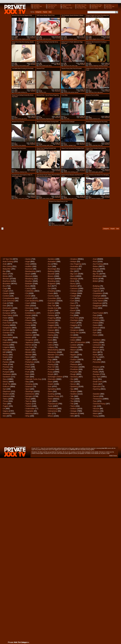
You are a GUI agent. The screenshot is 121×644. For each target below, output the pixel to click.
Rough (73, 374)
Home (95, 335)
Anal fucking (8, 262)
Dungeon (6, 311)
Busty (28, 286)
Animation (52, 262)
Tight (50, 401)
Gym (95, 333)
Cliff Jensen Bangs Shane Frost (46, 15)
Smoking (29, 384)
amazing (17, 66)
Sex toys (97, 377)
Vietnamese (53, 411)
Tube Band (109, 8)
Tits (72, 401)
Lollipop (51, 347)
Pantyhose (30, 362)
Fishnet (96, 318)
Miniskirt (29, 352)
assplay (91, 119)
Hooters (28, 337)
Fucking (6, 325)
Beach (28, 274)
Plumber (6, 367)
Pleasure (74, 364)
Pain (95, 360)
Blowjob (51, 279)
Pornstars (74, 367)
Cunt (72, 301)
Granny (28, 333)
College (73, 293)
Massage (6, 350)
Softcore (6, 387)
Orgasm (29, 360)
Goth (95, 330)
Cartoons (74, 288)
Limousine (97, 345)
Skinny (6, 382)
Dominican (30, 308)
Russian (96, 374)
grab (23, 198)
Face (72, 313)
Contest (6, 296)
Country (51, 296)
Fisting (5, 320)
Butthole (74, 286)
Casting (96, 288)
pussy (72, 92)
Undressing (52, 409)
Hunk (50, 340)
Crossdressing (9, 298)
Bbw (95, 271)
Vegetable (29, 411)
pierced (28, 39)
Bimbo (5, 276)
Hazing (51, 335)
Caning (28, 288)
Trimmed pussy (99, 404)
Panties (6, 362)
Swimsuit (6, 396)
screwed (52, 172)
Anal (95, 259)
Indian (73, 340)
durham (66, 39)
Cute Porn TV (52, 6)
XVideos (107, 171)
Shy (72, 379)
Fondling (96, 320)
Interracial (7, 342)
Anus (95, 262)
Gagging (74, 325)
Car (49, 288)
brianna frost (41, 69)
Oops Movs (36, 8)
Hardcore (29, 335)
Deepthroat (97, 303)
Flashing (51, 320)
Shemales (52, 379)
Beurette (51, 274)
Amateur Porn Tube (97, 5)
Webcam (74, 413)
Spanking (74, 387)
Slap (27, 382)
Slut (72, 382)
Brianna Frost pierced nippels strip (22, 15)
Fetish (5, 318)
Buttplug (96, 286)
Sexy (5, 379)
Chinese (74, 291)
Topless (28, 404)
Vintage (73, 411)
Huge (5, 340)
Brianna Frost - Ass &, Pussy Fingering (48, 95)
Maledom (74, 347)
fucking (44, 145)
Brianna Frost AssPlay (92, 95)
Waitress (96, 411)
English (51, 311)
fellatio (66, 172)
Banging (96, 269)
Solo (50, 387)
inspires (27, 198)
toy (102, 145)
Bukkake (29, 284)
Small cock (97, 382)
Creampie (97, 296)
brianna (16, 39)
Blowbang (29, 279)
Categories (38, 12)
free (70, 66)
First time (74, 318)
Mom (95, 352)
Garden (28, 328)
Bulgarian (52, 284)
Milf (4, 352)
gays (97, 172)
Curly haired (98, 301)
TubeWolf (33, 91)
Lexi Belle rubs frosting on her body (23, 69)
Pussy (50, 372)
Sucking (51, 394)
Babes (95, 266)
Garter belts (53, 328)
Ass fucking (98, 264)
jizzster (24, 66)
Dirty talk (52, 306)
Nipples (73, 355)
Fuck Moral (36, 5)
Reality (96, 372)
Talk (72, 396)
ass (40, 119)
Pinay (28, 364)
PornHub (58, 38)
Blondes (6, 279)
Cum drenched (9, 301)
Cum (72, 298)
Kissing (6, 345)
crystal (16, 198)
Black (73, 276)
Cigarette (97, 291)
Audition (29, 266)
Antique (73, 262)
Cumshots (52, 301)
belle (16, 92)
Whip (27, 416)
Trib (72, 404)
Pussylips (74, 372)
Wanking (6, 413)
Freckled (51, 323)
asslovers (17, 172)
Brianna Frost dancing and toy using (97, 122)
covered (91, 66)
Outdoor (74, 360)
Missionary (52, 352)
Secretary (74, 377)
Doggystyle (97, 306)
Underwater (30, 409)
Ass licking (7, 266)
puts (72, 198)
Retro (28, 374)
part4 (48, 172)
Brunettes (7, 284)
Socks (95, 384)
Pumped (6, 372)
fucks (50, 39)
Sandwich (7, 377)
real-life (51, 198)
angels (90, 39)
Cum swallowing (32, 301)
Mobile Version (113, 456)
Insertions (97, 340)
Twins (73, 406)
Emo (27, 311)
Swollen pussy (54, 396)
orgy (76, 66)
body (19, 92)
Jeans (50, 342)
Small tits (7, 384)
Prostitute (74, 369)
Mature (73, 350)
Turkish (28, 406)
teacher (76, 92)
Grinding (51, 333)
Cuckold (29, 298)
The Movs (109, 5)
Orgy (50, 360)
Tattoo (5, 399)
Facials (28, 315)
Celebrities (30, 291)
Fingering (52, 318)
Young (95, 416)
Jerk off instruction (78, 342)
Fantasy (51, 315)
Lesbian (74, 345)
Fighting (29, 318)
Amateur (74, 259)
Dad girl (51, 303)
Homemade (7, 337)
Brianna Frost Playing (18, 122)
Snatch (51, 384)
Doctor (73, 306)
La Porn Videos (81, 6)
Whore (51, 416)
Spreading (52, 389)
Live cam (29, 347)
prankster (71, 39)
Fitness (28, 320)
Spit (4, 389)
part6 (48, 145)
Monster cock (53, 355)
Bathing (51, 271)
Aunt (50, 266)
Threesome (97, 399)
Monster (29, 355)
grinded (101, 172)
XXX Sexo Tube (38, 6)
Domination (7, 308)
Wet (4, 416)
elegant (94, 39)
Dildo (27, 306)
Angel (28, 262)
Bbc (72, 271)
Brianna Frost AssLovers (19, 148)
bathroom (66, 66)
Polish (28, 367)
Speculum (97, 387)
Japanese (29, 342)
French (73, 323)
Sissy (95, 379)
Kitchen (28, 345)
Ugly (95, 406)
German (6, 330)
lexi (26, 92)
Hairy (5, 335)
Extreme (51, 313)
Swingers (29, 396)
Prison (5, 369)
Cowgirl (73, 296)
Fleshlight (74, 320)
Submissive (30, 394)
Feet (95, 315)
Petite (5, 364)
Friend (95, 323)
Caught (6, 291)
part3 (28, 66)
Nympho (51, 357)
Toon (5, 404)
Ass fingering (76, 264)
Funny (28, 325)
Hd (72, 335)
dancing (95, 145)
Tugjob (6, 406)
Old (72, 357)
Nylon (28, 357)
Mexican (96, 350)
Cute (5, 303)
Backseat (29, 269)
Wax (50, 413)
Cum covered (98, 298)
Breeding (51, 281)
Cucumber (52, 298)
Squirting (96, 389)
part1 (101, 92)
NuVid (108, 38)
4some (28, 259)
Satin (27, 377)
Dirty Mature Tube (96, 6)
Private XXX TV (36, 448)
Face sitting (8, 315)
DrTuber (83, 64)
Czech (28, 303)
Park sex (51, 362)
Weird (95, 413)
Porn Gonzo (51, 8)
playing (24, 145)
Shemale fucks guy (33, 379)
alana (41, 198)
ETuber (64, 6)
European (7, 313)
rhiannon (106, 66)
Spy (72, 389)
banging (98, 198)
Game (95, 325)
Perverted (97, 362)
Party (73, 362)
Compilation (98, 293)
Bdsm (5, 274)
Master (28, 350)
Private (28, 369)
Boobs (95, 279)
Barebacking (30, 271)
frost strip (64, 95)
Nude (95, 355)
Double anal (53, 308)
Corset (28, 296)
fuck (69, 92)
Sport (27, 389)
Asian (28, 264)
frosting (102, 39)
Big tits (96, 274)
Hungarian (29, 340)
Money (6, 355)
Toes (95, 401)
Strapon (74, 391)
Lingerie (6, 347)
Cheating (51, 291)
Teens (50, 399)
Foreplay (29, 323)
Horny (50, 337)
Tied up (28, 401)
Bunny (73, 284)
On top (96, 357)
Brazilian (29, 281)
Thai (72, 399)
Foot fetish (7, 323)
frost (20, 39)
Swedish (96, 394)
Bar (4, 271)
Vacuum (96, 409)
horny (50, 66)
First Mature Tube (82, 8)
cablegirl (71, 145)
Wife (72, 416)
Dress (95, 308)
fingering (96, 66)
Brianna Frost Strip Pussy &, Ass (58, 201)
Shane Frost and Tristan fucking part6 (48, 122)
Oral (5, 360)
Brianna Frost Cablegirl (68, 122)
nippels (24, 39)
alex (90, 198)
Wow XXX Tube (110, 6)
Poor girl (51, 367)
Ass (49, 264)
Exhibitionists (31, 313)
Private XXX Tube (82, 5)
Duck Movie (95, 8)
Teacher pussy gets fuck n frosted (72, 69)
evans (44, 198)
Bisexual (29, 276)
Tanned (96, 396)
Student (6, 394)
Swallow (74, 394)
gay (47, 66)
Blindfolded (97, 276)
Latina (50, 345)
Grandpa (6, 333)
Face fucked (98, 313)
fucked (44, 66)
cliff (44, 39)
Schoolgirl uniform (55, 377)
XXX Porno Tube (52, 5)
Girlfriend (29, 330)
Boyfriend (7, 281)
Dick (5, 306)
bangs (41, 39)
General (96, 328)
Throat (5, 401)
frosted (66, 92)
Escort (73, 311)
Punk (27, 372)
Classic (6, 293)
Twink (50, 406)
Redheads (7, 374)
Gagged (51, 325)
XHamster (33, 38)
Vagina (6, 411)
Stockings (29, 391)
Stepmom (7, 391)
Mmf (72, 352)
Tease (28, 399)
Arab (5, 264)
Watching (29, 413)
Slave (50, 382)
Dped (73, 308)
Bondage (74, 279)
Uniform (74, 409)
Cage (5, 288)
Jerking (96, 342)
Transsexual (53, 404)
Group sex (75, 333)
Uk (4, 409)
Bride (73, 281)
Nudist (5, 357)
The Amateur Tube (67, 8)
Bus (4, 286)
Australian (74, 266)
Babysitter (7, 269)
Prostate (51, 369)
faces (98, 39)
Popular (45, 12)
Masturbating (53, 350)
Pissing (51, 364)
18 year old (7, 259)
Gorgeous (74, 330)
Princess (96, 367)
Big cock (74, 274)
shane (75, 39)
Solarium (29, 387)
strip (68, 119)
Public (95, 369)
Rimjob (51, 374)
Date (50, 12)
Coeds (50, 293)
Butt (49, 286)
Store (50, 391)
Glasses (51, 330)
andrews (94, 198)
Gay (72, 328)
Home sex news (67, 5)
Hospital (74, 337)
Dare (72, 303)
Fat (72, 315)
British (95, 281)
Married (96, 347)
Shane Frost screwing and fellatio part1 (73, 148)
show (76, 198)
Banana (73, 269)
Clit (27, 293)
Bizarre (51, 276)
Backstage (52, 269)
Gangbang (7, 328)
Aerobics (51, 259)
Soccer (73, 384)
